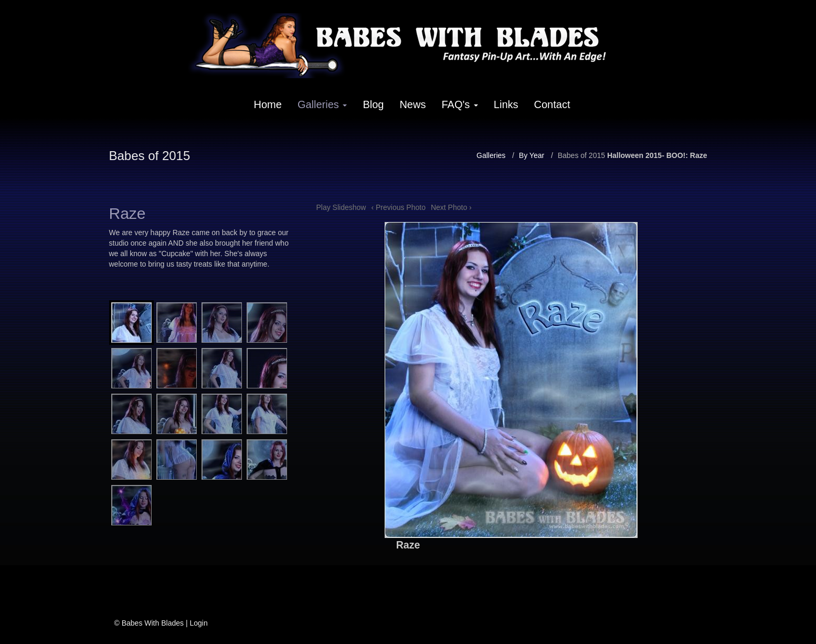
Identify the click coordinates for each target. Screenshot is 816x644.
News (412, 104)
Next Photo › (451, 207)
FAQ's (459, 104)
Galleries (322, 104)
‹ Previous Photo (398, 207)
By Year (532, 155)
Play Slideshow (341, 207)
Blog (373, 104)
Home (268, 104)
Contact (552, 104)
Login (198, 623)
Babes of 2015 (581, 155)
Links (506, 104)
